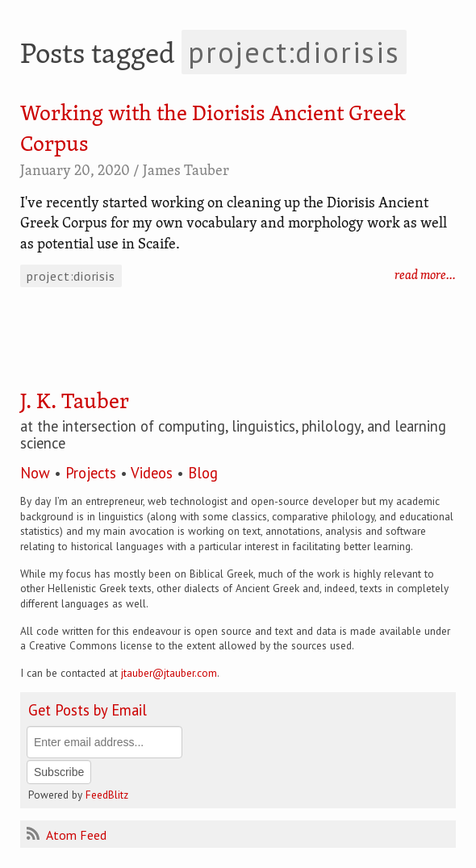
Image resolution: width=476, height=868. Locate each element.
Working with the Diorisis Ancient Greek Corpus (213, 130)
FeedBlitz (107, 795)
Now (35, 473)
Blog (203, 473)
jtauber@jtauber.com (169, 673)
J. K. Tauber (75, 403)
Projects (91, 473)
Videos (152, 473)
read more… (425, 276)
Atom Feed (67, 835)
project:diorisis (71, 276)
